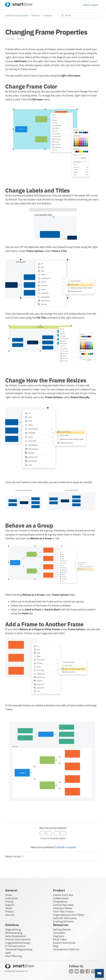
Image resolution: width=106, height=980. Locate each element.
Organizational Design (18, 943)
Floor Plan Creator (63, 912)
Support (10, 905)
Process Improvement (18, 939)
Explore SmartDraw (64, 943)
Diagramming (13, 930)
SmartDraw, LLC (22, 971)
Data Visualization (15, 936)
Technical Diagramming (19, 949)
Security (10, 915)
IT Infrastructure (15, 946)
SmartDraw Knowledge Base (17, 16)
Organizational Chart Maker (69, 915)
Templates (59, 933)
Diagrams (59, 936)
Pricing (9, 902)
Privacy (9, 912)
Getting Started (62, 930)
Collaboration (61, 898)
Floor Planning (14, 956)
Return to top (15, 856)
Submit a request (91, 5)
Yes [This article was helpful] (46, 833)
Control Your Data (63, 905)
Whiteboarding (14, 933)
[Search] (80, 15)
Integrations (60, 902)
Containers (48, 16)
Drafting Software (63, 922)
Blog (56, 946)
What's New (60, 939)
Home (9, 895)
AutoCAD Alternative (65, 918)
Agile (8, 953)
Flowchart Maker (63, 908)
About (9, 908)
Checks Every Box (63, 895)
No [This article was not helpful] (60, 833)
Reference (36, 16)
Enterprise (11, 898)
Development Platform (66, 949)
